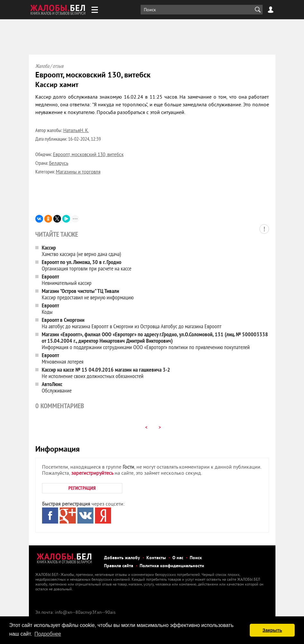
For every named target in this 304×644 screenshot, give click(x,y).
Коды (50, 309)
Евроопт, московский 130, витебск (88, 155)
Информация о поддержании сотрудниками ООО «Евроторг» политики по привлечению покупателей (155, 341)
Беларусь (59, 164)
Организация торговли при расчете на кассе (87, 265)
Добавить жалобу (122, 558)
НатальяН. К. (76, 131)
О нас (178, 558)
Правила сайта (119, 566)
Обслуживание (57, 387)
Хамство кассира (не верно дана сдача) (81, 251)
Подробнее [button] (48, 634)
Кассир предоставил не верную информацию (88, 294)
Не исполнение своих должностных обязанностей (106, 373)
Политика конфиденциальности (172, 566)
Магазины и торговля (78, 172)
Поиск (196, 558)
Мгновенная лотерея (63, 358)
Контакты (156, 558)
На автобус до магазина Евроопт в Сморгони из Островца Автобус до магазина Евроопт (132, 323)
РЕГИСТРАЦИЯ (82, 488)
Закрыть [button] (272, 630)
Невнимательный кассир (67, 280)
